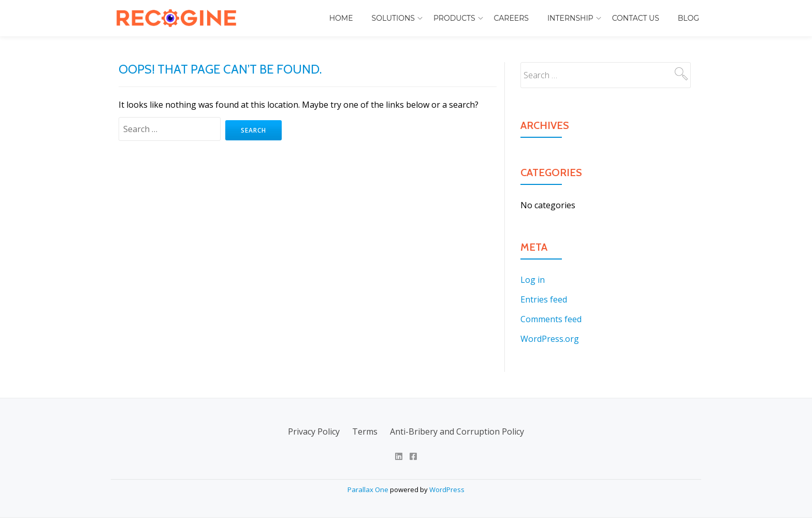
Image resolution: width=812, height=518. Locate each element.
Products (454, 18)
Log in (533, 280)
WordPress (447, 490)
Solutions (393, 18)
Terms (365, 431)
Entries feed (544, 299)
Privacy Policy (314, 431)
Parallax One (369, 490)
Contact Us (636, 18)
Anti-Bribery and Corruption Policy (457, 431)
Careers (511, 18)
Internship (570, 18)
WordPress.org (550, 339)
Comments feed (551, 319)
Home (341, 18)
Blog (688, 18)
